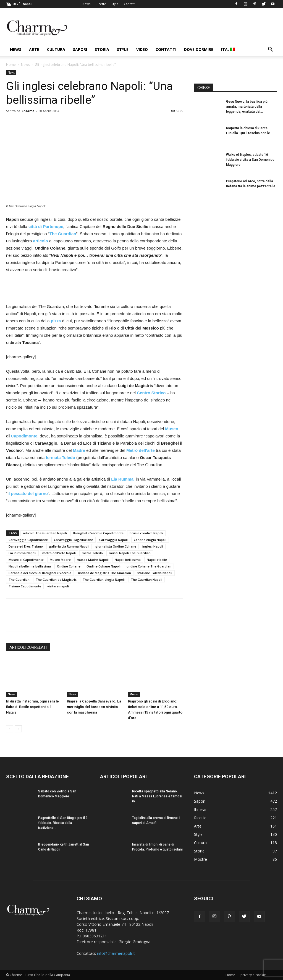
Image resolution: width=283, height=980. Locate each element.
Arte (34, 49)
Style (115, 4)
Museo (172, 429)
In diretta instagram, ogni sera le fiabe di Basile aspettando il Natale (32, 707)
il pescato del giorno (28, 493)
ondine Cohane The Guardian (149, 566)
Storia (102, 49)
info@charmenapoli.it (116, 953)
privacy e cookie (253, 975)
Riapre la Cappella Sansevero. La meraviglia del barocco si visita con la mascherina (94, 707)
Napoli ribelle (157, 560)
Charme (28, 111)
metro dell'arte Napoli (59, 553)
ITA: (228, 49)
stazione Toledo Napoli (155, 573)
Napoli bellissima (128, 560)
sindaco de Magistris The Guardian (104, 573)
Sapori (80, 49)
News (86, 4)
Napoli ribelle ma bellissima (30, 566)
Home (11, 65)
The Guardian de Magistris (56, 580)
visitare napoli (58, 586)
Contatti (130, 4)
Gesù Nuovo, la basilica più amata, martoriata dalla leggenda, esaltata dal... (247, 107)
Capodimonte (24, 436)
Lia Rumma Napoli (22, 553)
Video (142, 49)
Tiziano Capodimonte (25, 586)
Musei (134, 694)
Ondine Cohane (69, 566)
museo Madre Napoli (93, 560)
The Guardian (19, 580)
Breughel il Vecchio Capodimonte (98, 533)
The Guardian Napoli (146, 580)
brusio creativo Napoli (146, 533)
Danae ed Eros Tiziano (26, 546)
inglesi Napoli (153, 546)
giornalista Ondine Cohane (116, 546)
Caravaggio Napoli (113, 540)
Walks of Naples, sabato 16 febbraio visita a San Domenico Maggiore (250, 160)
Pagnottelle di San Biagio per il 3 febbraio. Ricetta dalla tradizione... (63, 823)
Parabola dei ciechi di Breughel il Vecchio (40, 573)
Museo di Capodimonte (26, 560)
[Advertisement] (95, 289)
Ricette (101, 4)
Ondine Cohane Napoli (103, 566)
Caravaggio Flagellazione (74, 540)
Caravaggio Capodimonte (28, 540)
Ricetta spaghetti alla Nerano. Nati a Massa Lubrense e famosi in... (157, 796)
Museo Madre (60, 560)
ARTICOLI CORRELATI (28, 647)
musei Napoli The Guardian (130, 553)
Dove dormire (199, 49)
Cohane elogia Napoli (150, 540)
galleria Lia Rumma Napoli (69, 546)
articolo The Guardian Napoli (45, 533)
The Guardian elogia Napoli (104, 580)
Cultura (56, 49)
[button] (270, 50)
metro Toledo (92, 553)
